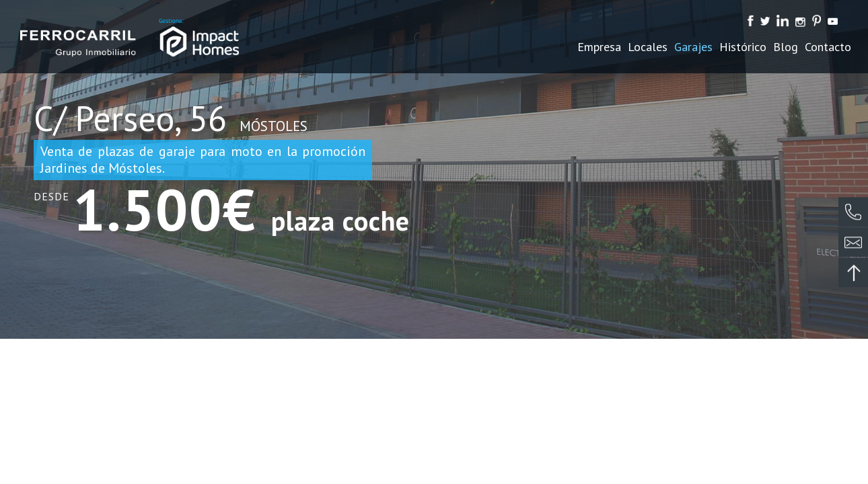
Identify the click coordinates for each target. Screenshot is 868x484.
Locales (648, 47)
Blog (786, 47)
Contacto (828, 47)
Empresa (599, 47)
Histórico (743, 47)
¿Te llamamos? (853, 213)
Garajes (693, 47)
